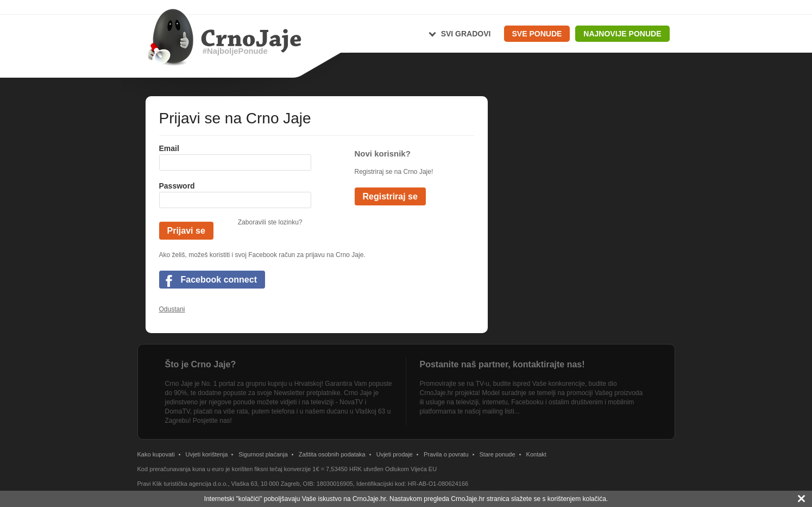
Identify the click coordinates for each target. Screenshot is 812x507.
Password (177, 186)
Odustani (172, 309)
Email (169, 148)
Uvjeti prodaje (395, 454)
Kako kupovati (156, 454)
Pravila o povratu (446, 454)
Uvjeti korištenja (207, 454)
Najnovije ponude (622, 34)
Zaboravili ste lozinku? (270, 222)
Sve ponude (537, 34)
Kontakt (536, 454)
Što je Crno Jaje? (201, 364)
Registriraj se (390, 196)
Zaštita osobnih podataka (332, 454)
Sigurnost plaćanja (263, 454)
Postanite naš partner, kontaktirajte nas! (502, 364)
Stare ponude (498, 454)
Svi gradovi (466, 34)
